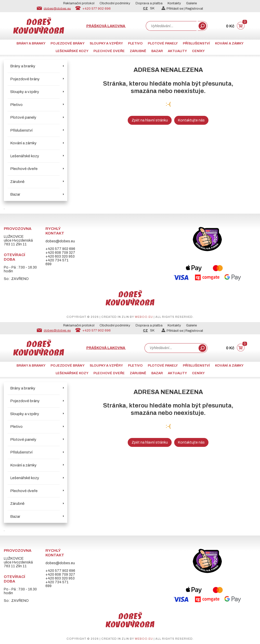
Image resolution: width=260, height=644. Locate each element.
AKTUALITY (177, 51)
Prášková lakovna (106, 26)
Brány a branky (31, 43)
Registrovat (194, 9)
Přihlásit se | (173, 9)
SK (152, 8)
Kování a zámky (229, 43)
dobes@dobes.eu (57, 8)
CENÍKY (198, 51)
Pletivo (135, 43)
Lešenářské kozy (72, 51)
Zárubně (138, 51)
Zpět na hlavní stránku (150, 120)
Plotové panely (163, 43)
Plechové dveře (109, 51)
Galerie (191, 3)
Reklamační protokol (79, 3)
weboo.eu (144, 317)
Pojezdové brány (68, 43)
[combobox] (171, 26)
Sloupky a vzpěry (106, 43)
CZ (145, 8)
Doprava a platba (149, 3)
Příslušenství (196, 43)
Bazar (157, 51)
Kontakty (174, 3)
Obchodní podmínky (115, 3)
